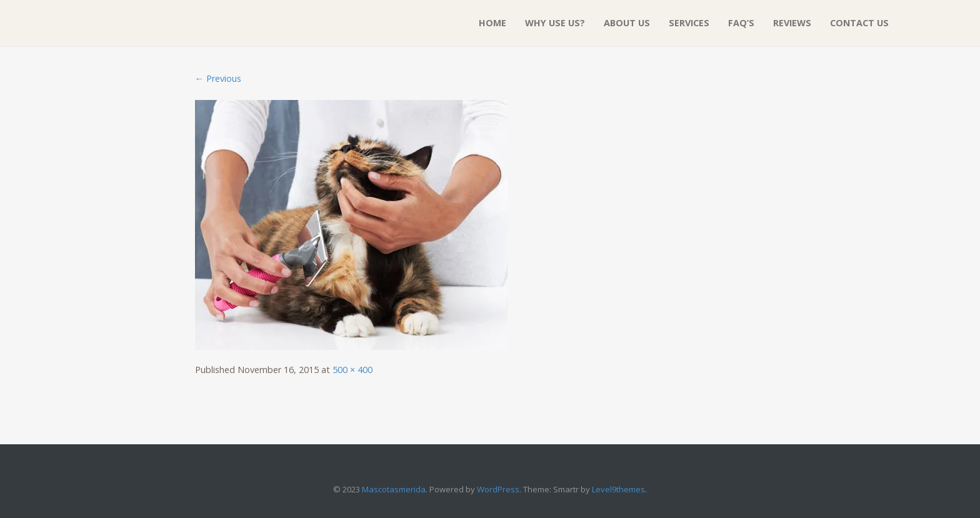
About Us (627, 23)
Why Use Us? (555, 23)
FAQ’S (741, 23)
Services (689, 23)
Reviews (792, 23)
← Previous (218, 78)
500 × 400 (352, 370)
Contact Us (859, 23)
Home (492, 23)
